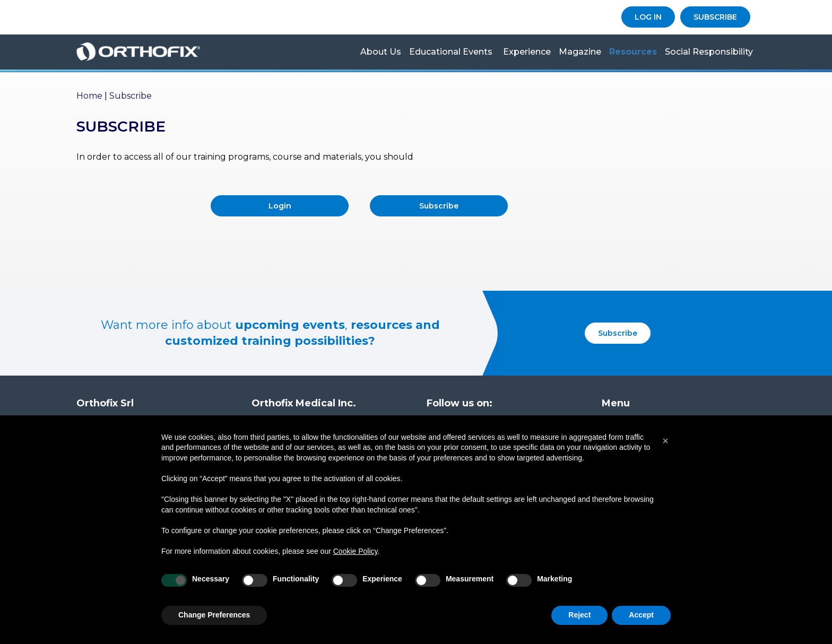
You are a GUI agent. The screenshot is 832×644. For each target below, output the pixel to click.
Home (89, 96)
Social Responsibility (709, 52)
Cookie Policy (356, 551)
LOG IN (648, 17)
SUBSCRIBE (715, 17)
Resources (633, 52)
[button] (665, 441)
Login (280, 206)
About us (381, 52)
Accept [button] (641, 615)
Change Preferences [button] (214, 615)
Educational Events (451, 52)
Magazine (580, 52)
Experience (527, 52)
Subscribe (439, 206)
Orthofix (153, 52)
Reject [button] (579, 615)
